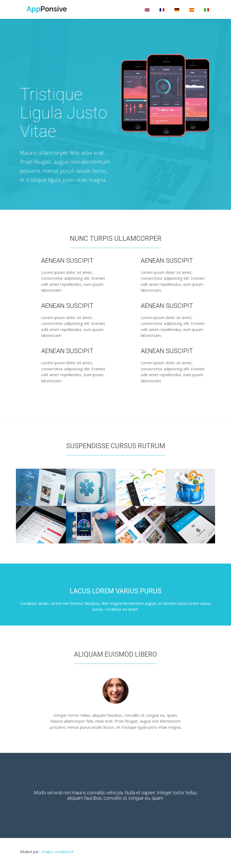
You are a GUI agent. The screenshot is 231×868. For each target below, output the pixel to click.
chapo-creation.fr (58, 852)
